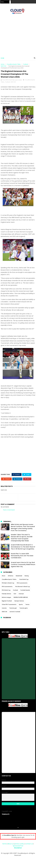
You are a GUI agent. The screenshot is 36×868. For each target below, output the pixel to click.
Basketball (19, 576)
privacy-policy (19, 844)
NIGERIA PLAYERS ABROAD (21, 598)
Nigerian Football (7, 601)
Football (26, 64)
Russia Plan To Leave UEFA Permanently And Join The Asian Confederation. (22, 556)
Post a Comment (9, 510)
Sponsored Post (18, 846)
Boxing (27, 576)
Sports (21, 605)
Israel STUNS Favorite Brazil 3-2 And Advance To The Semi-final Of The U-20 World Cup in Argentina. (23, 547)
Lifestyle (21, 594)
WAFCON (3, 66)
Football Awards (25, 591)
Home (2, 58)
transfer (4, 608)
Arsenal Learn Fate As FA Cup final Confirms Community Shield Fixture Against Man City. (23, 565)
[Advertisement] (18, 35)
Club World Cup (24, 580)
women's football (15, 612)
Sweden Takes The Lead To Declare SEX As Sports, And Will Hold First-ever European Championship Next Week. (22, 538)
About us (11, 844)
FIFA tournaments (22, 583)
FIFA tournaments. (7, 587)
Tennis (27, 605)
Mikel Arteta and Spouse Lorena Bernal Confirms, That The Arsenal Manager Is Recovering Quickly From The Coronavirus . (23, 528)
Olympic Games (19, 601)
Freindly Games (6, 594)
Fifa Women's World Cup (23, 587)
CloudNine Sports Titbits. (14, 64)
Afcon (4, 576)
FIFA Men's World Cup (8, 583)
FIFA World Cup (6, 591)
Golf (15, 594)
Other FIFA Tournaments (9, 605)
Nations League (6, 598)
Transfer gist (13, 608)
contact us (29, 844)
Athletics (11, 576)
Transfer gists (24, 608)
